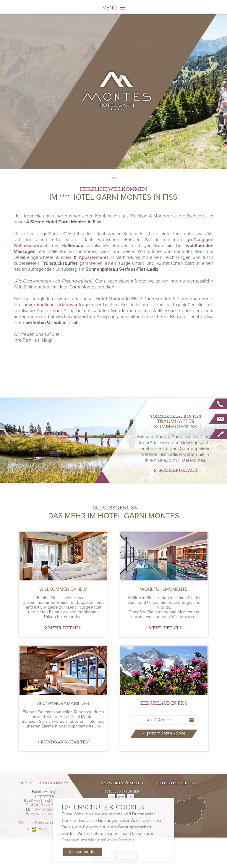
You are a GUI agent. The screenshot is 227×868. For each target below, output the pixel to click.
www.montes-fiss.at (47, 814)
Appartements (94, 257)
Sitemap (26, 823)
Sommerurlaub (178, 471)
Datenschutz (46, 823)
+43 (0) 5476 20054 (46, 805)
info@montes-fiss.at (47, 809)
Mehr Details (65, 628)
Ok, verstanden (82, 852)
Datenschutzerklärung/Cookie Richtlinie (98, 840)
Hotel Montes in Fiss (118, 299)
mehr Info (102, 477)
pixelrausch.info (50, 829)
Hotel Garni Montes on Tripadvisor (121, 798)
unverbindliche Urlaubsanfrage (57, 305)
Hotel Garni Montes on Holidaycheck (112, 798)
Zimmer (64, 257)
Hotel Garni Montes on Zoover (130, 798)
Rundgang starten (65, 742)
